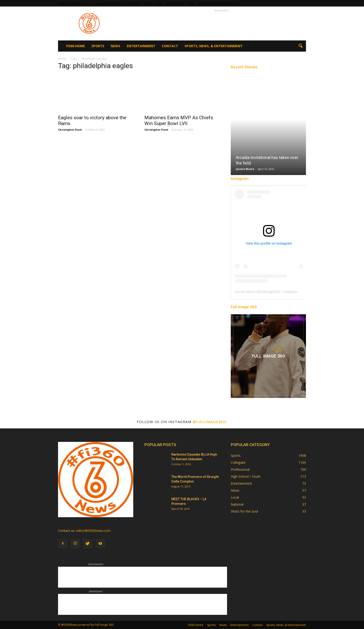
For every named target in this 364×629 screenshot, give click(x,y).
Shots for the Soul (244, 511)
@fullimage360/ (210, 422)
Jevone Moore (245, 169)
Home (62, 59)
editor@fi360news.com (93, 531)
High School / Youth (246, 476)
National (237, 504)
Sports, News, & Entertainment (216, 3)
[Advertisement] (221, 23)
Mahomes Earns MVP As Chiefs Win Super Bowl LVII (179, 121)
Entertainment (174, 3)
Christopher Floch (70, 130)
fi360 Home (135, 3)
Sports (149, 3)
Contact (191, 3)
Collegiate (238, 462)
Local (235, 497)
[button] (300, 46)
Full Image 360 (244, 307)
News (160, 3)
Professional (240, 469)
